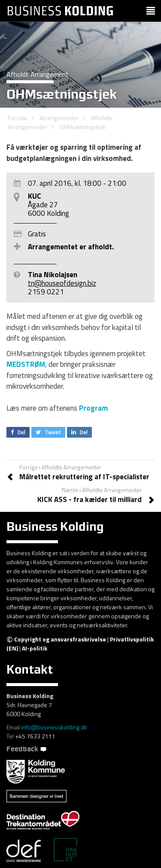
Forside (18, 118)
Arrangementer (59, 118)
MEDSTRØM (26, 364)
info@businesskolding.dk (54, 727)
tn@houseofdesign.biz (62, 283)
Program (93, 408)
